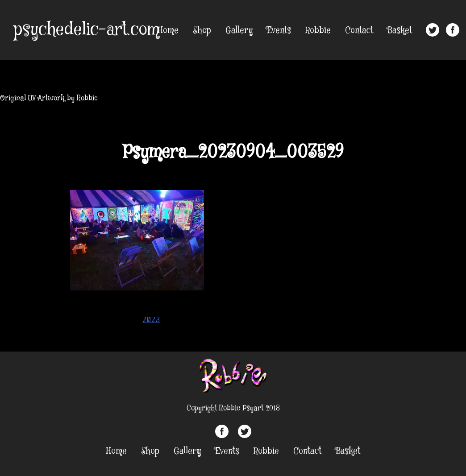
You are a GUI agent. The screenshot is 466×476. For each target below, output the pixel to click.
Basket (400, 31)
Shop (202, 31)
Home (168, 31)
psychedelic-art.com (86, 30)
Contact (359, 31)
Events (279, 31)
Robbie (318, 31)
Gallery (239, 31)
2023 (151, 319)
